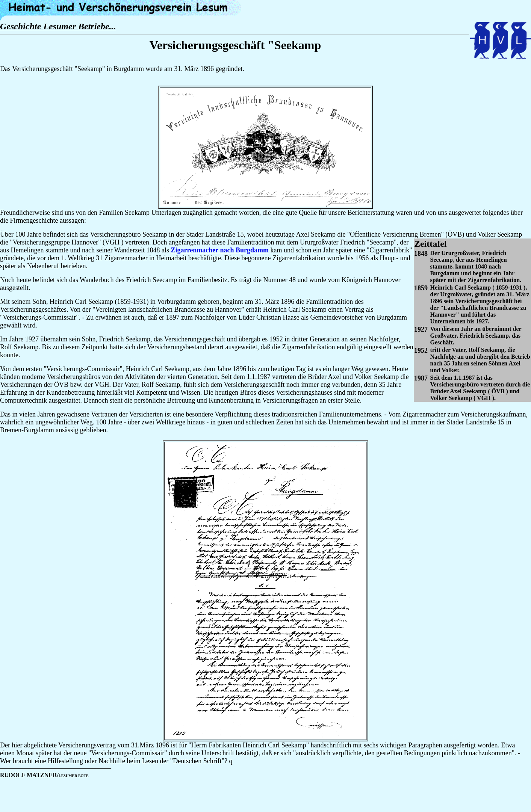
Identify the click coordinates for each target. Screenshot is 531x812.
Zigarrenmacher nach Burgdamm (220, 250)
